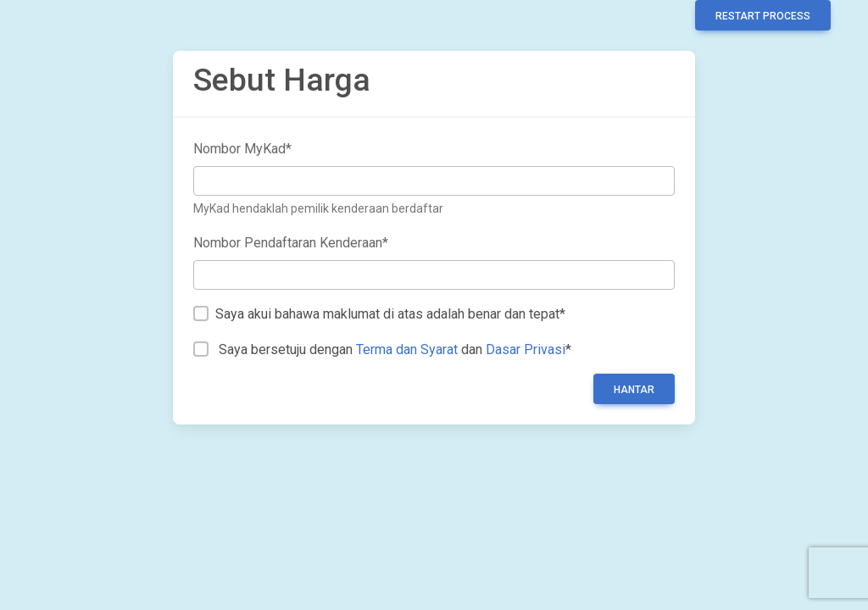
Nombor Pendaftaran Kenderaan (291, 243)
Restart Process (763, 16)
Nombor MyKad (242, 149)
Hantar (634, 390)
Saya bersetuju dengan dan (395, 349)
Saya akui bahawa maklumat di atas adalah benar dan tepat (390, 314)
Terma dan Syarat (407, 349)
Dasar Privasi (526, 349)
